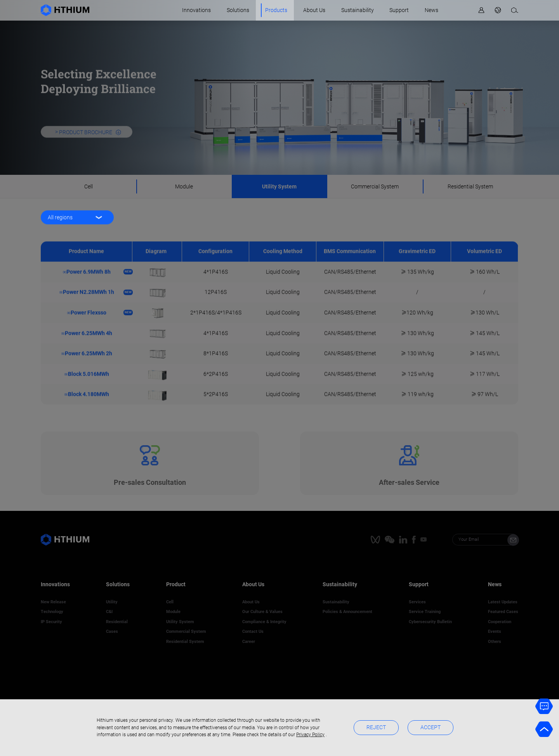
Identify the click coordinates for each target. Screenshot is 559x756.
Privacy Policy (310, 735)
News (431, 10)
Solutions (238, 10)
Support (399, 10)
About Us (314, 10)
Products (276, 10)
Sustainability (358, 10)
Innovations (196, 10)
